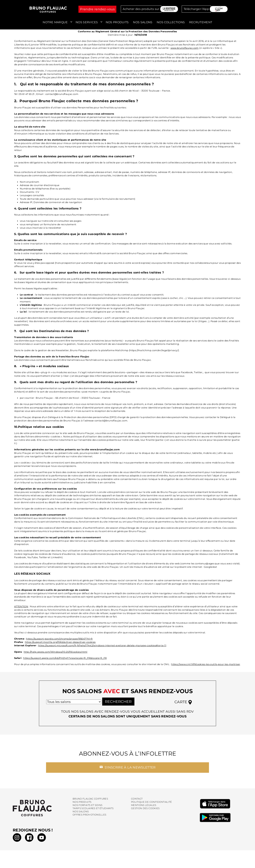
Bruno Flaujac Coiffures (90, 800)
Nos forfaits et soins (87, 807)
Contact (137, 800)
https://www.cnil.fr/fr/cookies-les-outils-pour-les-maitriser (206, 664)
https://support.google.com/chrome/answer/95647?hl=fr (59, 639)
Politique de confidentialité (151, 803)
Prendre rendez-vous (97, 9)
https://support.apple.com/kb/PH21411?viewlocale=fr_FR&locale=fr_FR (65, 658)
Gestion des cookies (145, 810)
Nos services (87, 22)
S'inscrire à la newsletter (127, 769)
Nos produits (117, 22)
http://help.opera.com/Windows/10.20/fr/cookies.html (56, 652)
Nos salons (143, 22)
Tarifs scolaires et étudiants (93, 810)
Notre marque (55, 22)
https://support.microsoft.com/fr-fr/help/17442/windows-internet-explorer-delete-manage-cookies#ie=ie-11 (102, 646)
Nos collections (171, 22)
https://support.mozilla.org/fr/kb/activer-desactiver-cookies (60, 642)
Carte (183, 704)
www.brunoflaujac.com (185, 48)
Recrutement (201, 22)
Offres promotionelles (89, 816)
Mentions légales (144, 807)
